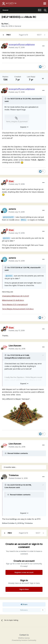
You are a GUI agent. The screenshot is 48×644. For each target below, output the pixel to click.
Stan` (6, 24)
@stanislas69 (8, 217)
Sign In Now (24, 589)
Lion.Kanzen (15, 346)
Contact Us (24, 635)
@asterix (6, 238)
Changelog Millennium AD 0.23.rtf (15, 296)
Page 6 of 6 (24, 35)
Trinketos (14, 475)
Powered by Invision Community (24, 640)
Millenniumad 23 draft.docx (13, 300)
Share (24, 604)
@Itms (23, 220)
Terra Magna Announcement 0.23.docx (18, 309)
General (18, 26)
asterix (12, 209)
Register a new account (24, 572)
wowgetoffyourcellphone (15, 358)
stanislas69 (37, 99)
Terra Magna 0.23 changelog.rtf (15, 304)
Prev (9, 35)
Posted (17, 47)
